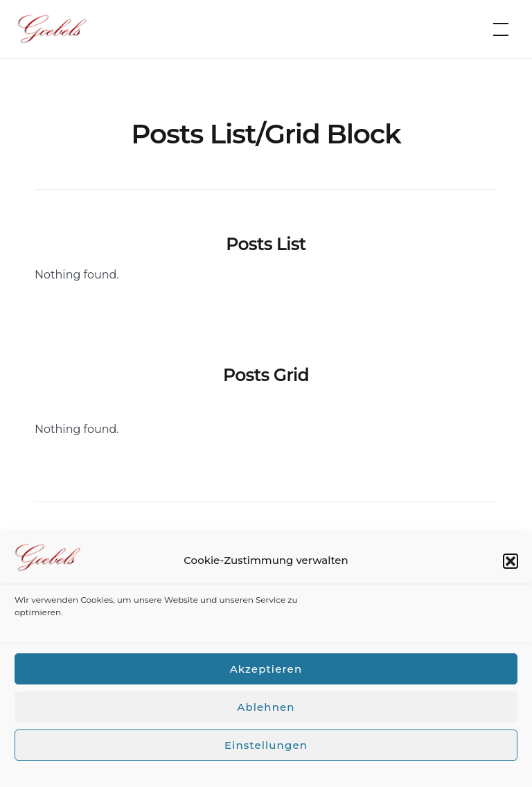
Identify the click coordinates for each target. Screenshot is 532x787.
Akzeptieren (266, 669)
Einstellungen (266, 745)
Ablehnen (266, 707)
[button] (511, 561)
